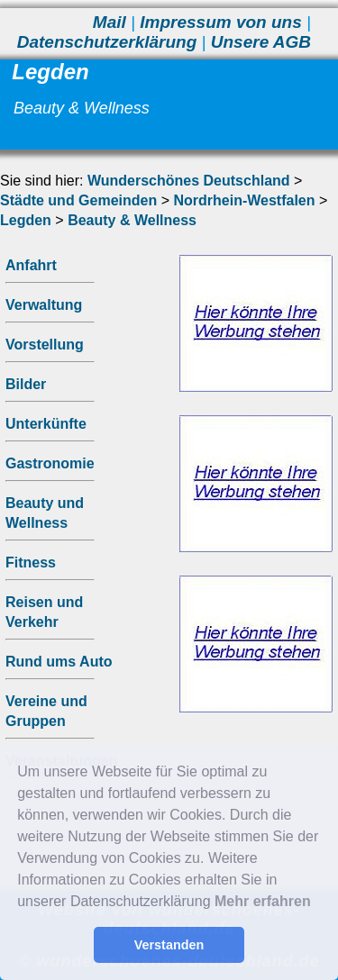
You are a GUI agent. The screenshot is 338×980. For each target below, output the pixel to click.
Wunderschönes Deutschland (189, 181)
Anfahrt (31, 265)
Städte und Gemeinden (78, 200)
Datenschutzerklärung (107, 42)
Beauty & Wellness (132, 220)
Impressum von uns (221, 22)
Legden (26, 220)
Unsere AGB (261, 42)
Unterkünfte (46, 424)
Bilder (26, 384)
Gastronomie (50, 463)
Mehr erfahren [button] (263, 901)
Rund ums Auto (59, 662)
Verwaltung (44, 305)
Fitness (31, 563)
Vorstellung (45, 345)
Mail (110, 22)
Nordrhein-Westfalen (244, 200)
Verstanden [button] (169, 945)
